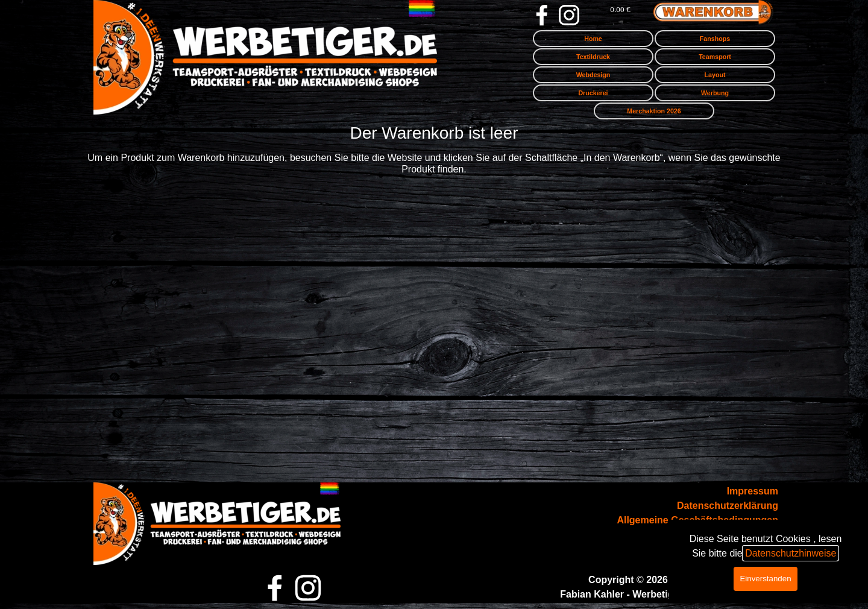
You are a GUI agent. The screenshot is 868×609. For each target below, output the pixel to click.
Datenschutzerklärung (728, 506)
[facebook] (542, 15)
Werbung (715, 93)
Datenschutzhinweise (791, 378)
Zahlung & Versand (734, 535)
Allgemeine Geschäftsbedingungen (697, 520)
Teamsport (715, 57)
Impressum (753, 491)
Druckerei (593, 93)
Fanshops (715, 39)
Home (593, 39)
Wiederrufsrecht (741, 549)
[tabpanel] (685, 520)
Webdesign (593, 75)
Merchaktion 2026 (654, 111)
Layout (715, 75)
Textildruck (593, 57)
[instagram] (569, 15)
